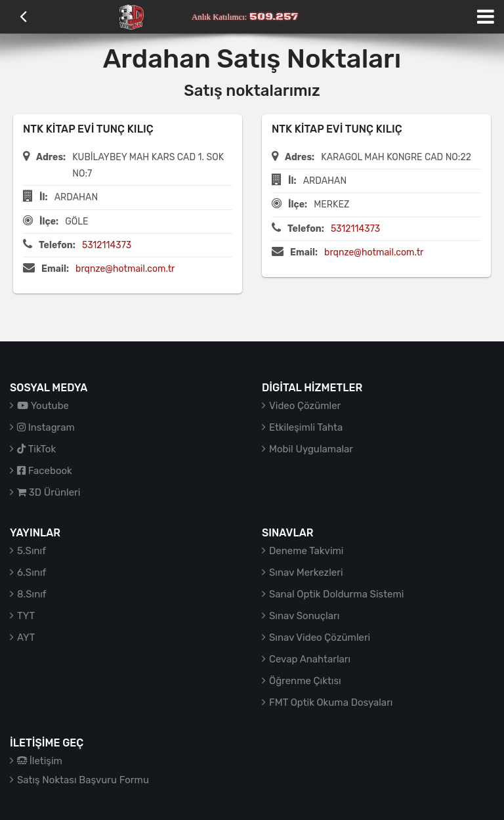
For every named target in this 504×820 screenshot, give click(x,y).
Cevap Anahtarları (310, 659)
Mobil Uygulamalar (311, 449)
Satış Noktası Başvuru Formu (83, 780)
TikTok (36, 449)
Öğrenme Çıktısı (305, 681)
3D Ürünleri (49, 492)
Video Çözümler (305, 406)
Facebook (45, 471)
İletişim (40, 761)
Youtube (43, 406)
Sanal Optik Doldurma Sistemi (336, 594)
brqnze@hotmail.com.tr (125, 269)
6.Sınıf (31, 572)
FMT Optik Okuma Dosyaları (331, 702)
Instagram (46, 427)
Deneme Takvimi (306, 551)
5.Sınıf (31, 551)
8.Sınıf (32, 594)
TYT (26, 616)
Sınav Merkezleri (306, 572)
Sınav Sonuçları (304, 616)
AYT (26, 637)
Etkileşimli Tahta (306, 427)
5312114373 (107, 245)
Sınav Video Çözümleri (320, 637)
